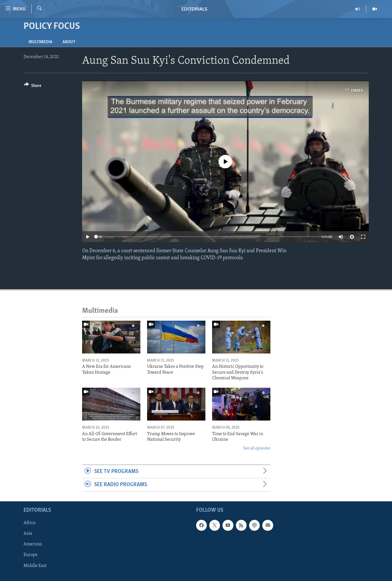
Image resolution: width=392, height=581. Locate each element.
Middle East (35, 566)
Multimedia (40, 42)
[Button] (33, 87)
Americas (33, 544)
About (69, 42)
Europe (31, 555)
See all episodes (257, 448)
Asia (28, 534)
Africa (30, 523)
